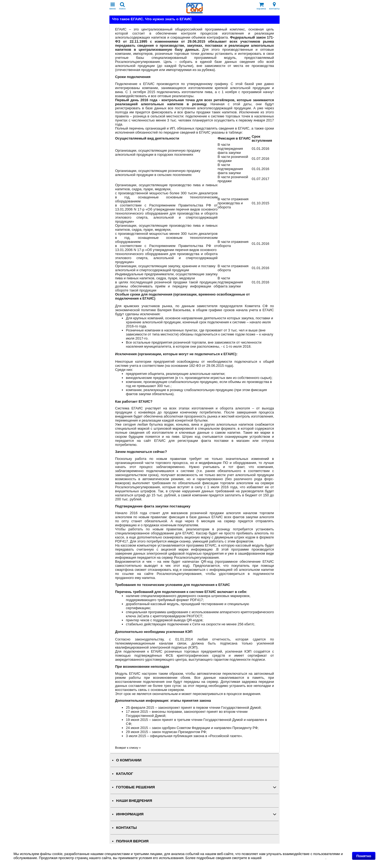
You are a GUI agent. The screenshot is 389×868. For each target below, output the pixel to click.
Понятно (364, 856)
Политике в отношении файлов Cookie (294, 858)
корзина (261, 6)
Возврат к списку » (128, 748)
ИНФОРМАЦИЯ (130, 814)
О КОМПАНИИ (129, 760)
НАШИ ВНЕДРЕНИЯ (134, 801)
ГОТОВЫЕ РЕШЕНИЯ (135, 787)
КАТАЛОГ (125, 774)
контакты (274, 6)
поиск (122, 6)
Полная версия (132, 841)
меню (113, 6)
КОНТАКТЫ (126, 828)
